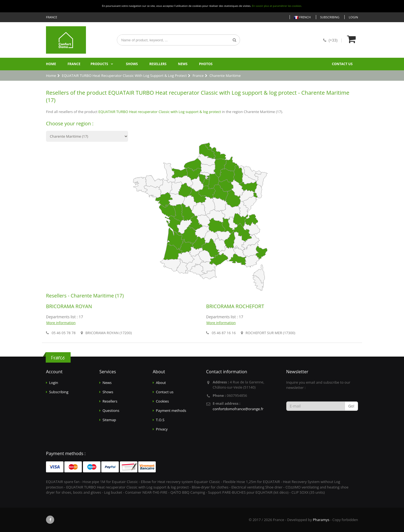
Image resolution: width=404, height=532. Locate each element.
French (302, 17)
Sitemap (109, 420)
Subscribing (330, 17)
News (183, 64)
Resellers (158, 64)
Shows (132, 64)
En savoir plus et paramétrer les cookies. (277, 6)
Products (99, 64)
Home (51, 64)
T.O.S (160, 420)
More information (61, 323)
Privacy (162, 429)
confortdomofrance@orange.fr (238, 409)
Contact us (342, 64)
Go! (351, 406)
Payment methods (171, 410)
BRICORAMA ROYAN (69, 306)
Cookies (162, 401)
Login (353, 17)
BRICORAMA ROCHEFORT (235, 306)
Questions (111, 410)
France (74, 64)
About (161, 383)
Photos (206, 64)
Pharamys (321, 520)
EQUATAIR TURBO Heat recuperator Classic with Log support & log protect (160, 112)
